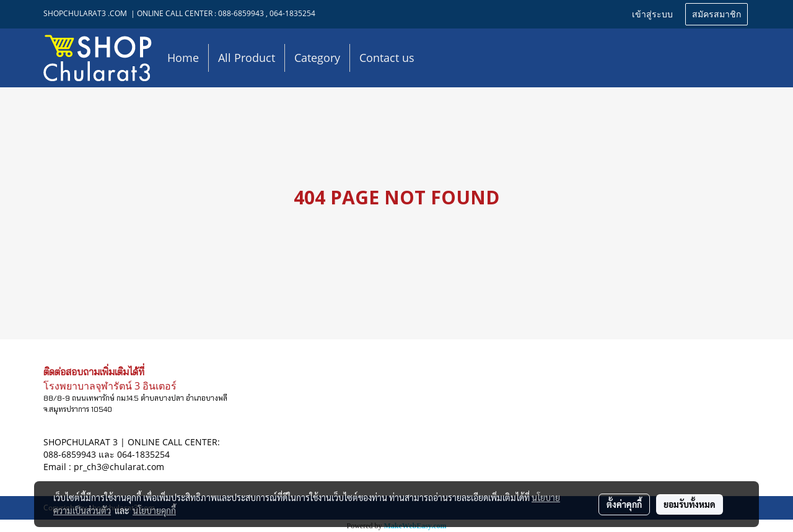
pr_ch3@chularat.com (119, 467)
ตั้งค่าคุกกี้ (624, 504)
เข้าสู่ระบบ (652, 15)
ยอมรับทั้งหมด (690, 504)
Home (183, 58)
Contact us (387, 58)
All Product (247, 58)
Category (317, 58)
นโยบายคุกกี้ (154, 510)
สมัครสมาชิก (716, 15)
